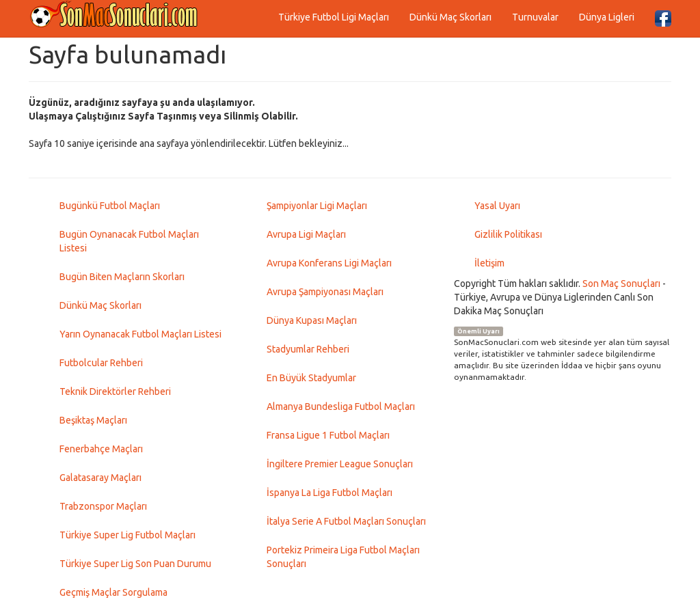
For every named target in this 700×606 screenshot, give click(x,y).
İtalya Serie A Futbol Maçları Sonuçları (346, 521)
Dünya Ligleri (607, 17)
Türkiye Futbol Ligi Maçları (334, 17)
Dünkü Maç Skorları (450, 17)
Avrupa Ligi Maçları (306, 234)
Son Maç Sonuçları (621, 284)
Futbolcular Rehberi (101, 363)
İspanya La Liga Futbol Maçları (329, 493)
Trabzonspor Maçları (103, 506)
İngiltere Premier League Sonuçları (340, 464)
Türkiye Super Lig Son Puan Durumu (135, 564)
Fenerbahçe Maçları (101, 449)
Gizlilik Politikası (508, 234)
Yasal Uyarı (497, 206)
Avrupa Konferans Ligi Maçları (329, 263)
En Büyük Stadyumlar (311, 378)
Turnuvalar (535, 17)
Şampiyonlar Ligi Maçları (317, 206)
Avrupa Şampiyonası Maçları (325, 292)
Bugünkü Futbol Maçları (110, 206)
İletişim (489, 263)
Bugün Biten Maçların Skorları (122, 277)
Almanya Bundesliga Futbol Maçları (341, 407)
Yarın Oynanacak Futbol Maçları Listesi (140, 334)
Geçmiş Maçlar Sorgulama (113, 592)
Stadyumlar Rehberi (308, 349)
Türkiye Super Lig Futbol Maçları (127, 535)
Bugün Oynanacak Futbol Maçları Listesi (129, 241)
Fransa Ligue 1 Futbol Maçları (328, 435)
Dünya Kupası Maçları (312, 320)
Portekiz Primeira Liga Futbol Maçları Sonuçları (343, 557)
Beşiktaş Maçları (93, 420)
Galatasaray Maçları (100, 478)
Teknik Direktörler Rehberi (115, 391)
